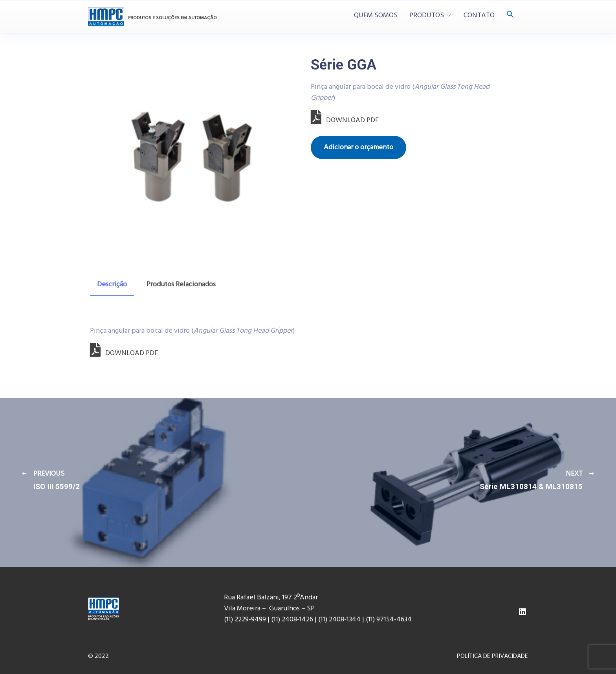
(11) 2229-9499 (245, 620)
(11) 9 (373, 620)
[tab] (112, 285)
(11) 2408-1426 (292, 620)
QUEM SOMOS (376, 16)
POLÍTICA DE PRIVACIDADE (492, 656)
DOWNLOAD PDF (345, 120)
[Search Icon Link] (510, 15)
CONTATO (479, 16)
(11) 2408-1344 (340, 620)
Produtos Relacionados (181, 285)
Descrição (112, 285)
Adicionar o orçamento (358, 147)
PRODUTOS (427, 16)
